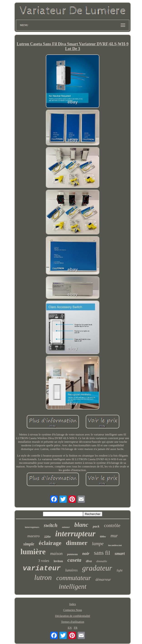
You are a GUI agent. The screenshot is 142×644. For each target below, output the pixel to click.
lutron (43, 577)
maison (56, 553)
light (120, 570)
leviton (58, 561)
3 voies (44, 561)
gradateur (97, 568)
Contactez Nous (73, 610)
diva (89, 561)
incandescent (115, 545)
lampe (98, 544)
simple (29, 544)
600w (103, 537)
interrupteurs (32, 527)
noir (86, 554)
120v (48, 537)
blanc (81, 525)
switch (51, 525)
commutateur (74, 578)
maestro (34, 536)
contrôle (112, 525)
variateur (42, 568)
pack (96, 526)
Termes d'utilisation (73, 622)
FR (76, 628)
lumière (33, 552)
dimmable (102, 561)
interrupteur (75, 534)
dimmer (77, 543)
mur (114, 536)
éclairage (50, 543)
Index (73, 604)
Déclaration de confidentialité (73, 616)
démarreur (103, 580)
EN (70, 628)
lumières (72, 570)
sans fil (102, 553)
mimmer (66, 527)
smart (120, 553)
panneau (72, 554)
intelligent (73, 586)
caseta (74, 560)
